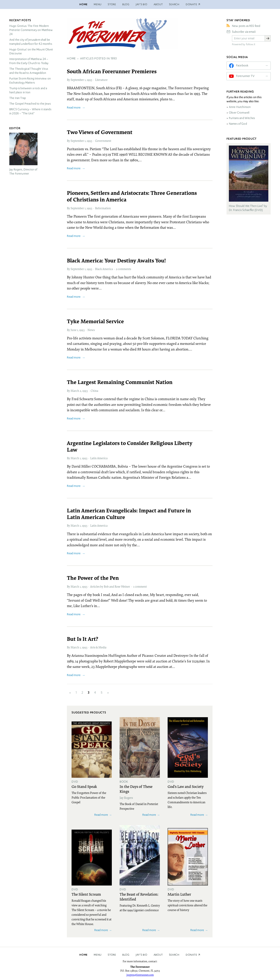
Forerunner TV (245, 76)
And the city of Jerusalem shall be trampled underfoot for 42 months (31, 42)
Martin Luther (179, 894)
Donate (191, 955)
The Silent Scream (86, 894)
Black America (104, 269)
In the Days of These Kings (136, 789)
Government (103, 141)
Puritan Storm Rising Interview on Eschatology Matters (30, 81)
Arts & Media (98, 647)
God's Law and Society (186, 786)
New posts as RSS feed (246, 26)
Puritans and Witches (242, 118)
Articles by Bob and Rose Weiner (110, 586)
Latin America (99, 458)
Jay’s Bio (142, 4)
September (77, 80)
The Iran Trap (18, 98)
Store (112, 4)
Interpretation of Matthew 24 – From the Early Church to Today (29, 61)
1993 (89, 80)
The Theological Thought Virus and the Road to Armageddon (29, 71)
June (73, 330)
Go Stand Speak (84, 786)
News (91, 330)
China (94, 391)
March (75, 391)
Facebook (242, 65)
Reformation (103, 208)
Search (174, 4)
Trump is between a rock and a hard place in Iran (28, 90)
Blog (126, 4)
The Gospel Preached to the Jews (30, 104)
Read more (74, 107)
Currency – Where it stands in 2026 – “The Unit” (30, 111)
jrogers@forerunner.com (140, 975)
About (158, 4)
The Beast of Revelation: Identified (139, 897)
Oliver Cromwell (239, 113)
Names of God (238, 124)
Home (83, 4)
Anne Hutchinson (240, 107)
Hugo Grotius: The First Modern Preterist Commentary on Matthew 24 (31, 30)
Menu (98, 4)
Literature (101, 80)
